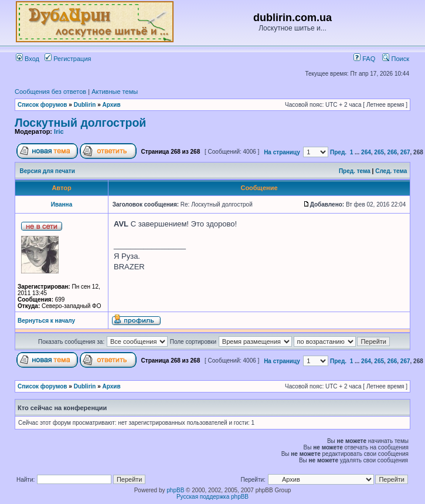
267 (405, 152)
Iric (59, 131)
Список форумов (42, 105)
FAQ (364, 59)
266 (392, 152)
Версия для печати (47, 171)
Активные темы (115, 92)
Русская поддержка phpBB (212, 497)
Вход (28, 59)
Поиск (396, 59)
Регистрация (68, 59)
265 (379, 152)
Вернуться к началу (46, 321)
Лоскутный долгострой (80, 123)
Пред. (338, 152)
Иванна (62, 204)
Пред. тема (355, 171)
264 (366, 152)
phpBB (175, 490)
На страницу (282, 152)
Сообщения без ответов (50, 92)
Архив (112, 105)
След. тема (391, 171)
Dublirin (85, 105)
